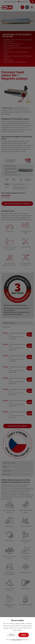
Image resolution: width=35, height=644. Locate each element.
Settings (12, 635)
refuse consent (16, 640)
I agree (24, 635)
